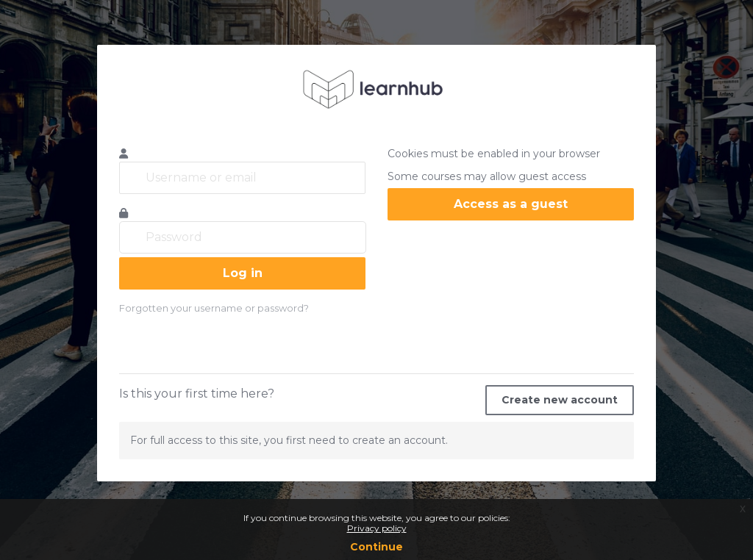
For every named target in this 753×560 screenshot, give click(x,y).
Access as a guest (511, 204)
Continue (376, 547)
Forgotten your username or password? (214, 308)
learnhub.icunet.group (376, 89)
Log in (243, 273)
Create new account (560, 400)
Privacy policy (377, 528)
